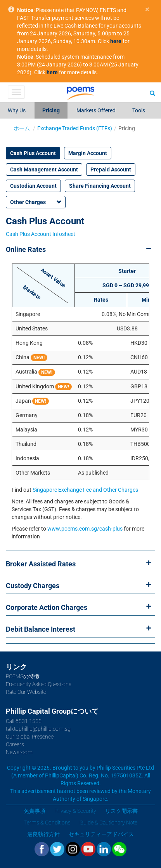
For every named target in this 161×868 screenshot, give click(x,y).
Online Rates (26, 249)
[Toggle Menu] (16, 92)
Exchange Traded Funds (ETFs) (75, 128)
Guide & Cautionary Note (108, 823)
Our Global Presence (30, 737)
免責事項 (35, 811)
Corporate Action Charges (47, 607)
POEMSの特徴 (23, 676)
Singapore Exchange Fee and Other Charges (85, 490)
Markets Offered (96, 110)
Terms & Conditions (47, 823)
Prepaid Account (111, 169)
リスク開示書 (121, 811)
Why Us (17, 110)
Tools (139, 110)
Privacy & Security (75, 811)
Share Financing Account (100, 186)
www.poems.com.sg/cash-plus (85, 529)
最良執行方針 (43, 834)
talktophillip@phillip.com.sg (38, 729)
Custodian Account (33, 186)
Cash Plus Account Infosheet (41, 234)
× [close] (147, 10)
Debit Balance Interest (41, 629)
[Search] (152, 93)
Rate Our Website (26, 692)
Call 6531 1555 (24, 721)
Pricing (51, 110)
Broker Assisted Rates (41, 564)
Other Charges (28, 202)
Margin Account (88, 153)
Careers (15, 744)
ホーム (22, 128)
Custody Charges (33, 586)
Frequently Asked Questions (39, 684)
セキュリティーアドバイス (101, 834)
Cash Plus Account (33, 153)
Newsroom (19, 752)
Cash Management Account (44, 169)
